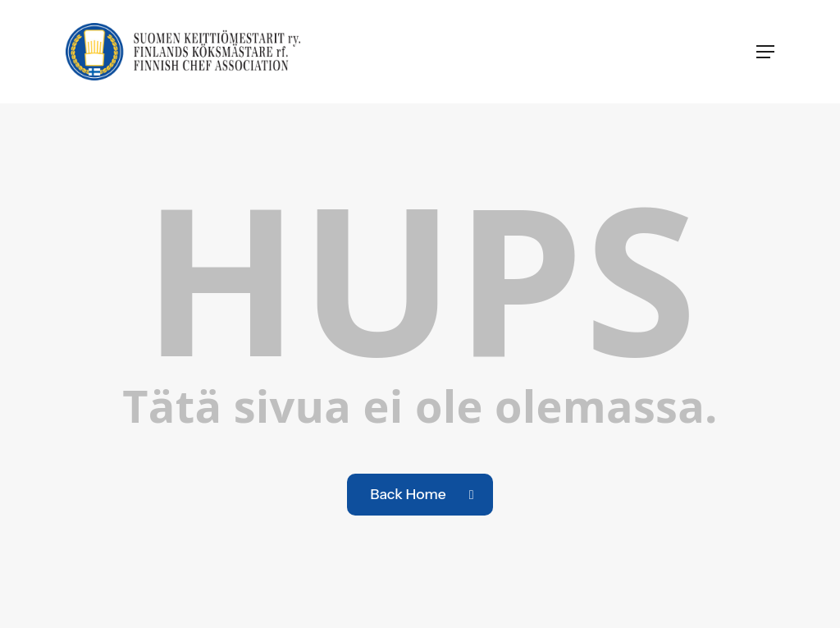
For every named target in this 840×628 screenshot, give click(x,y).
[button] (765, 52)
